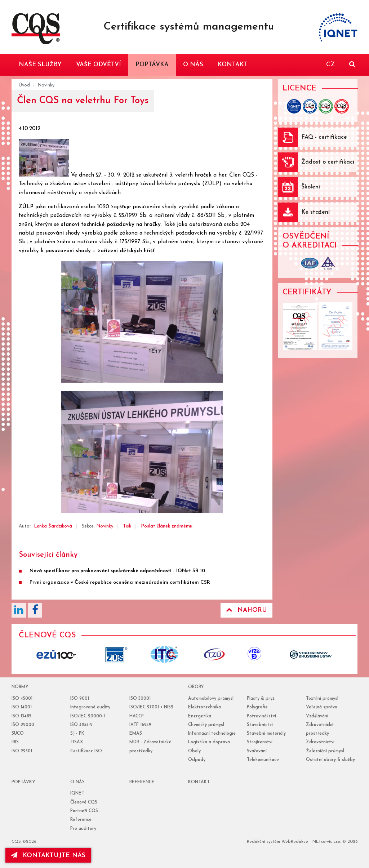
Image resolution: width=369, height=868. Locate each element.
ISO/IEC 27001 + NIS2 (151, 707)
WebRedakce (295, 842)
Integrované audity (90, 707)
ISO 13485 (21, 716)
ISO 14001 (22, 707)
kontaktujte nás (48, 855)
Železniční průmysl (325, 751)
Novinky (46, 85)
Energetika (200, 716)
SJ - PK (77, 734)
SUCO (18, 734)
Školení (311, 187)
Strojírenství (260, 742)
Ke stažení (315, 212)
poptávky (23, 782)
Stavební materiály (266, 734)
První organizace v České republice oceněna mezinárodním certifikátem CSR (120, 582)
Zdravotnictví (320, 742)
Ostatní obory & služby (330, 760)
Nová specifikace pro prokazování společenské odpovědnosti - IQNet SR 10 (117, 571)
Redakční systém (263, 842)
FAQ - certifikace (324, 137)
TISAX (77, 742)
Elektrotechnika (204, 707)
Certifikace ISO (86, 751)
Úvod (24, 85)
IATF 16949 (140, 725)
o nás (77, 782)
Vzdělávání (317, 716)
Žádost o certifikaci (328, 162)
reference (142, 782)
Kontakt (199, 782)
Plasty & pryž (261, 699)
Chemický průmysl (206, 725)
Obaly (194, 751)
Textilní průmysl (322, 699)
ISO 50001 (140, 699)
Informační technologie (212, 734)
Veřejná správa (322, 707)
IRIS (15, 742)
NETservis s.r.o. (327, 842)
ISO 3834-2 (81, 725)
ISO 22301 (22, 751)
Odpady (197, 760)
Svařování (257, 751)
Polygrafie (257, 707)
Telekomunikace (263, 760)
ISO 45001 (22, 699)
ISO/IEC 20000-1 (88, 716)
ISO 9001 (80, 699)
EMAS (136, 734)
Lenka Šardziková (53, 526)
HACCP (137, 716)
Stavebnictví (260, 725)
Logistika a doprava (209, 742)
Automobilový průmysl (211, 699)
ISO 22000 (23, 725)
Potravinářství (261, 716)
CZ (330, 65)
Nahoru (246, 610)
